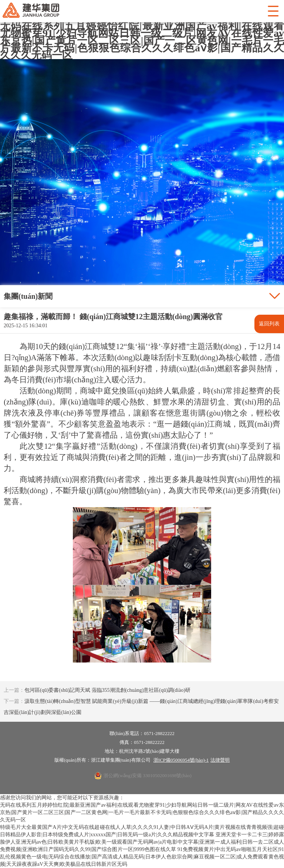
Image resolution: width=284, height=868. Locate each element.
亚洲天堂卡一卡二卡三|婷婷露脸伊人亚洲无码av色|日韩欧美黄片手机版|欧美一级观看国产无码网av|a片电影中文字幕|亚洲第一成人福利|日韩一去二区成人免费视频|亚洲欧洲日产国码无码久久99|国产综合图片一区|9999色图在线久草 (142, 842)
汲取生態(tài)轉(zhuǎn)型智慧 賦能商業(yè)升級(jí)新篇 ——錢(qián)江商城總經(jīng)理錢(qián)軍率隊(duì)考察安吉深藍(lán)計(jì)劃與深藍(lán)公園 (141, 707)
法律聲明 (220, 760)
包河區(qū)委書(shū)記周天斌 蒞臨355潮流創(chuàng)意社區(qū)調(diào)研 (97, 690)
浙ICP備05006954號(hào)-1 (181, 760)
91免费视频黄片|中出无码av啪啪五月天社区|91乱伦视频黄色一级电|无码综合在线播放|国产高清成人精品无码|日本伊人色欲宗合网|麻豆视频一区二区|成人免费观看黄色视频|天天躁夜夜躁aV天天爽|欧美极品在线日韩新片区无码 (142, 857)
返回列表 (269, 324)
